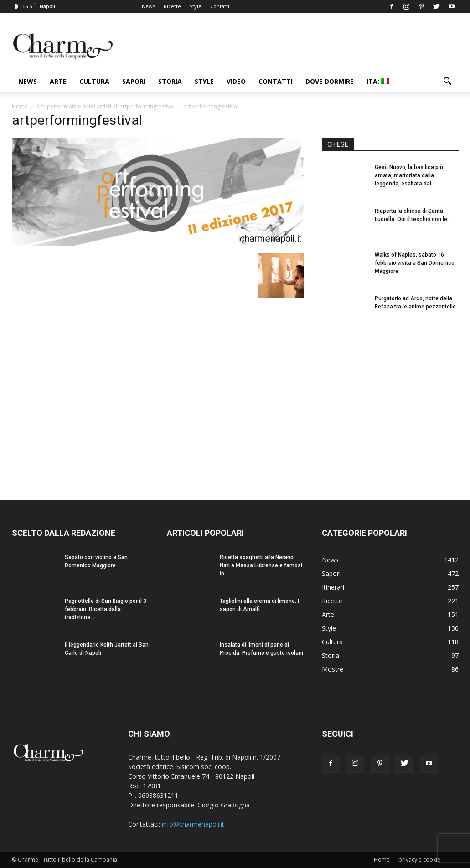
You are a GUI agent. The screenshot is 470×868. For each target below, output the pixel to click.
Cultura (94, 81)
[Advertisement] (390, 405)
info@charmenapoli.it (193, 824)
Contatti (220, 6)
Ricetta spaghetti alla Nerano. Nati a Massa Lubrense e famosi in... (261, 565)
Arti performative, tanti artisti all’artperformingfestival (106, 106)
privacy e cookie (419, 860)
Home (20, 106)
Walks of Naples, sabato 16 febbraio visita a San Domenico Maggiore (415, 263)
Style (196, 6)
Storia (170, 81)
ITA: (378, 81)
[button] (448, 82)
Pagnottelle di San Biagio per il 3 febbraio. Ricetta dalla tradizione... (106, 609)
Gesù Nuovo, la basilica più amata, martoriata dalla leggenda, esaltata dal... (409, 175)
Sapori (134, 81)
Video (236, 81)
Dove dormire (330, 81)
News (148, 6)
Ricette (172, 6)
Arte (58, 81)
